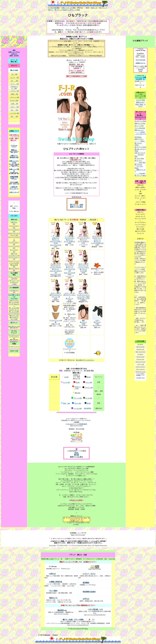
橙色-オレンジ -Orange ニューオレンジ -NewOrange (140, 134)
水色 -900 (66, 403)
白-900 (66, 377)
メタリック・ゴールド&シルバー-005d (14, 282)
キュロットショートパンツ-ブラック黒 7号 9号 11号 (83, 297)
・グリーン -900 (14, 97)
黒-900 (89, 377)
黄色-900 (78, 393)
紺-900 (89, 403)
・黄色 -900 (14, 94)
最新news (14, 150)
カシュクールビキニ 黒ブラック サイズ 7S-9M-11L (83, 240)
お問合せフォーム (140, 63)
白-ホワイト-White (140, 121)
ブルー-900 (78, 403)
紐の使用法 (88, 408)
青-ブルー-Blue (139, 158)
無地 (87, 8)
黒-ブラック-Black (140, 176)
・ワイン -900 (14, 84)
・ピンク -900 (14, 78)
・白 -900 (14, 74)
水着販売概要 (14, 177)
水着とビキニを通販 (69, 8)
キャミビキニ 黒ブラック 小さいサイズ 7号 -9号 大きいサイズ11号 (69, 269)
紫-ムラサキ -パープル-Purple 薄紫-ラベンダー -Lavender (140, 169)
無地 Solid (14, 219)
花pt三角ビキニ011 (14, 326)
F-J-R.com (14, 145)
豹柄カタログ (140, 102)
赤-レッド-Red (139, 126)
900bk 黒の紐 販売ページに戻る (77, 455)
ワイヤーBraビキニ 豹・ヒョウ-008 (14, 306)
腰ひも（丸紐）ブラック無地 (73, 620)
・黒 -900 (14, 116)
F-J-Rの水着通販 (78, 7)
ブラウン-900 (89, 388)
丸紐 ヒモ (94, 8)
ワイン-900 (89, 382)
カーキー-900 (14, 101)
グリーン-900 (78, 398)
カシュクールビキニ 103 (14, 239)
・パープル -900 (14, 113)
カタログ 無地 (140, 100)
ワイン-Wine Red (140, 128)
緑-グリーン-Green (140, 147)
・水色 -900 (14, 104)
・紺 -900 (14, 110)
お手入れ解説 (14, 182)
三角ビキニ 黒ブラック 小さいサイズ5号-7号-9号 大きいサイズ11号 (56, 241)
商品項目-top (62, 610)
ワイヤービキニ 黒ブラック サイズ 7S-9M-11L (69, 240)
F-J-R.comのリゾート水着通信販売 (77, 424)
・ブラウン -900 (14, 91)
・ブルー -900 (14, 107)
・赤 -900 (14, 81)
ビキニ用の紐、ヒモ (96, 609)
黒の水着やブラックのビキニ (85, 360)
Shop (14, 208)
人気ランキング (14, 192)
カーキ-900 (89, 398)
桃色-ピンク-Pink (140, 123)
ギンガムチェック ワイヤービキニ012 (14, 337)
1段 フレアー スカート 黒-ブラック (70, 297)
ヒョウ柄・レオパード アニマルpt (14, 297)
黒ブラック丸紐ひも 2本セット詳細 (67, 10)
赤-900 (78, 382)
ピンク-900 (66, 382)
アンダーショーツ (55, 320)
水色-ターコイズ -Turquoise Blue (140, 155)
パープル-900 (78, 409)
